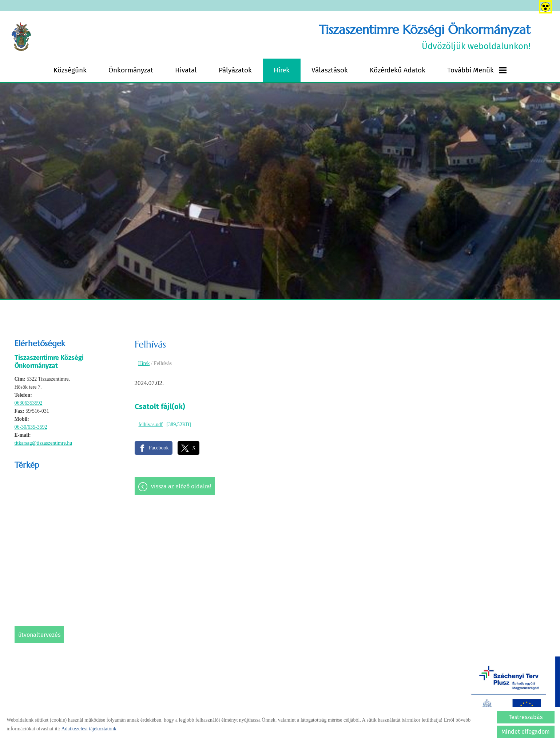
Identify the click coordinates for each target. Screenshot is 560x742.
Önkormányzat (131, 70)
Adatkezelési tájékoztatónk (89, 729)
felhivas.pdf (151, 424)
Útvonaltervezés (39, 635)
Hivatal (186, 70)
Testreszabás (526, 717)
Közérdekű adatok (398, 70)
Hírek (282, 70)
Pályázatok (235, 70)
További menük (477, 70)
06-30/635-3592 (31, 427)
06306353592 (29, 403)
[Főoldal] (21, 37)
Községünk (70, 70)
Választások (330, 70)
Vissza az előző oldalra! (181, 486)
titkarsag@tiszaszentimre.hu (43, 443)
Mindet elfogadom (526, 732)
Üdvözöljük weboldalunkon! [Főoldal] (425, 37)
